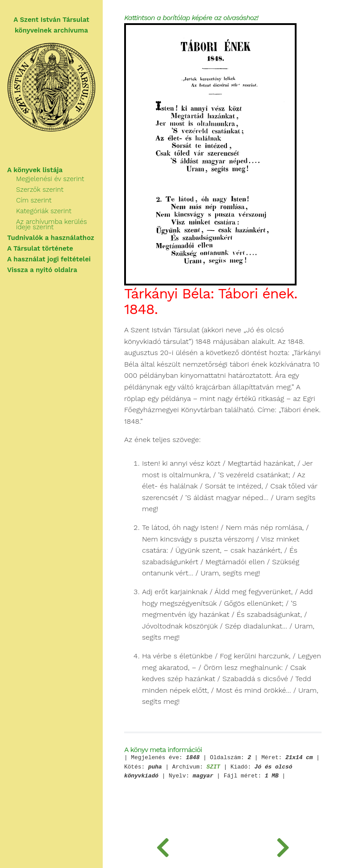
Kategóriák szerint (44, 211)
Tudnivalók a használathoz (51, 238)
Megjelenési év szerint (50, 179)
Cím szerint (34, 200)
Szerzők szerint (40, 190)
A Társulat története (40, 248)
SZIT (213, 767)
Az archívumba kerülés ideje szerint (52, 224)
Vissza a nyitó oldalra (42, 270)
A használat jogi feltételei (49, 259)
